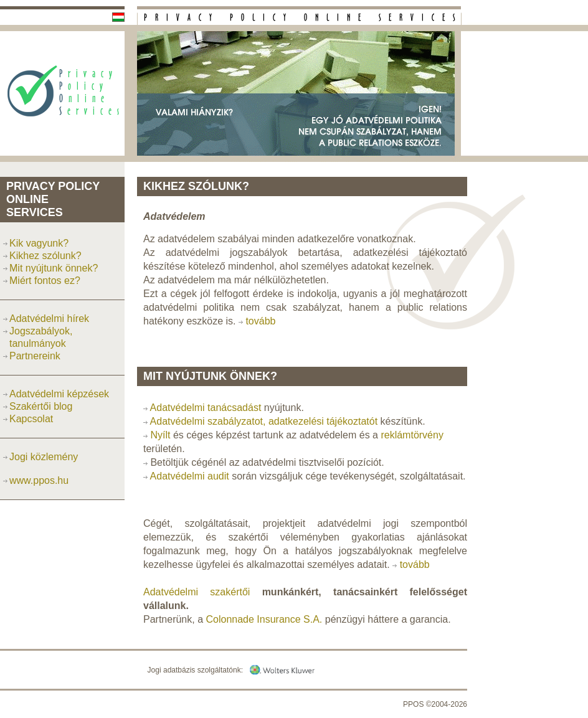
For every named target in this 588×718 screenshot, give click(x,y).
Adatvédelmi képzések (59, 394)
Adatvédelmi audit (190, 476)
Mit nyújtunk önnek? (54, 268)
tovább (260, 321)
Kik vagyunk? (39, 243)
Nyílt (160, 435)
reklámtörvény (412, 435)
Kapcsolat (31, 419)
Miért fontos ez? (45, 281)
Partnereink (35, 356)
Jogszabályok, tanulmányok (41, 337)
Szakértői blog (41, 406)
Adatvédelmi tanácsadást (206, 408)
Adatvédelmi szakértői (197, 592)
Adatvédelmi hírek (49, 319)
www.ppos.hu (39, 480)
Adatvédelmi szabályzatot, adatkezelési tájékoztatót (264, 421)
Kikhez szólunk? (45, 256)
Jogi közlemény (44, 457)
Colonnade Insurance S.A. (264, 619)
